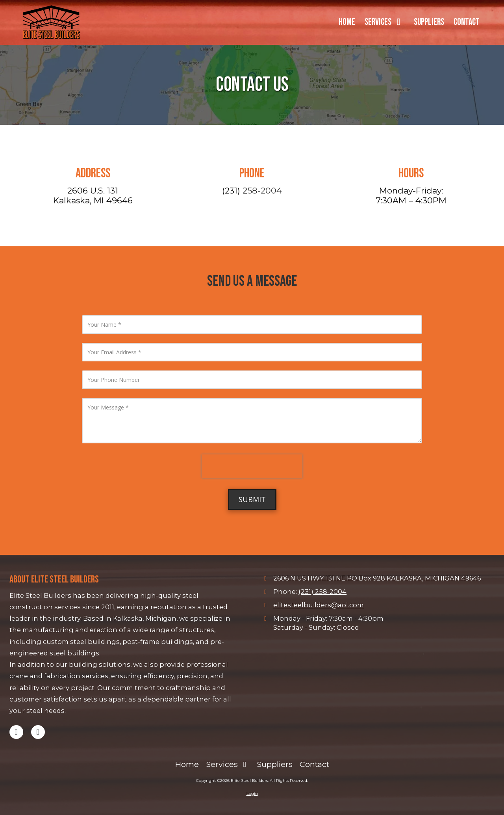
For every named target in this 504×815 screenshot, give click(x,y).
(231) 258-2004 (322, 592)
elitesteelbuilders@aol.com (319, 605)
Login (252, 794)
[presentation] (252, 466)
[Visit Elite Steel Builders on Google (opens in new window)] (16, 732)
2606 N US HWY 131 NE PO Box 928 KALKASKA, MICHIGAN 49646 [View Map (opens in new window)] (377, 578)
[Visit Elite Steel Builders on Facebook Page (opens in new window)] (38, 732)
